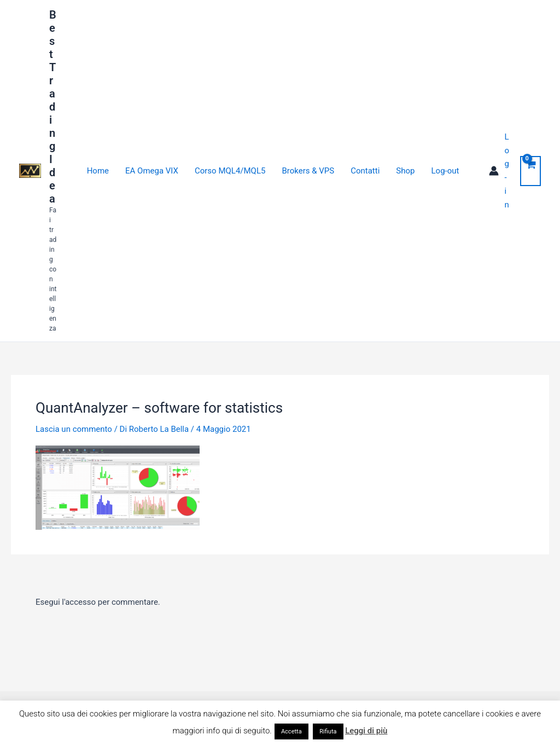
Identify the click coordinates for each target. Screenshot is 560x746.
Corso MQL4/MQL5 (230, 171)
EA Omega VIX (152, 171)
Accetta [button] (291, 731)
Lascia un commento (74, 429)
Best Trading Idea (53, 107)
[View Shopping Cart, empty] (530, 171)
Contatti (365, 171)
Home (98, 171)
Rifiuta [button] (328, 731)
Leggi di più (366, 731)
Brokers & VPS (308, 171)
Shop (405, 171)
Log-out (445, 171)
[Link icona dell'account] (499, 171)
